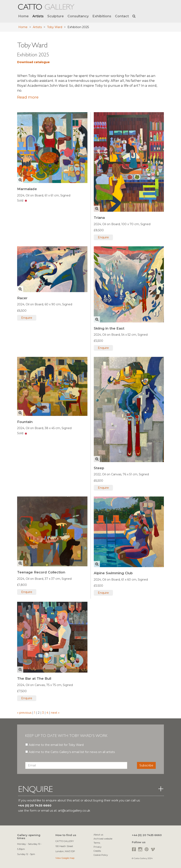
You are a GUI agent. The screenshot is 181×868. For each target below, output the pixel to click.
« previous (25, 713)
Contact (122, 16)
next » (55, 713)
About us (98, 835)
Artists (38, 16)
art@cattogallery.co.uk (74, 811)
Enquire (103, 237)
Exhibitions (102, 16)
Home (23, 16)
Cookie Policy (101, 855)
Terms (97, 843)
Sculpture (56, 16)
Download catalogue (33, 62)
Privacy (98, 847)
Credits (97, 851)
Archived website (103, 839)
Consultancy (78, 16)
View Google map (65, 858)
